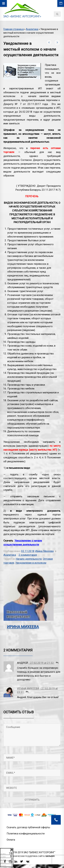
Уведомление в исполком (31, 563)
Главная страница (14, 29)
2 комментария (28, 555)
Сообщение (32, 735)
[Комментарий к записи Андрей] (57, 663)
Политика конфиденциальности (26, 834)
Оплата (11, 840)
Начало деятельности (29, 559)
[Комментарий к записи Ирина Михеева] (27, 692)
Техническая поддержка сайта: (33, 856)
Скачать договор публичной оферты (28, 827)
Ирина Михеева (44, 551)
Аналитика (32, 29)
